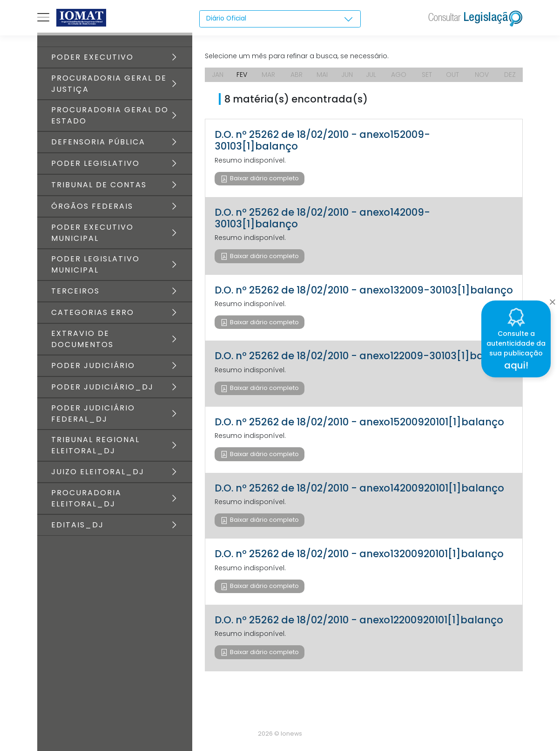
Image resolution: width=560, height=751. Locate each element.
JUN (347, 75)
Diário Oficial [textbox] (227, 19)
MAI (322, 75)
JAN (218, 75)
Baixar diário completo (264, 178)
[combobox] (280, 19)
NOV (482, 75)
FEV (242, 75)
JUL (371, 75)
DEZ (510, 75)
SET (427, 75)
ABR (297, 75)
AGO (399, 75)
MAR (268, 75)
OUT (452, 75)
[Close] (552, 300)
